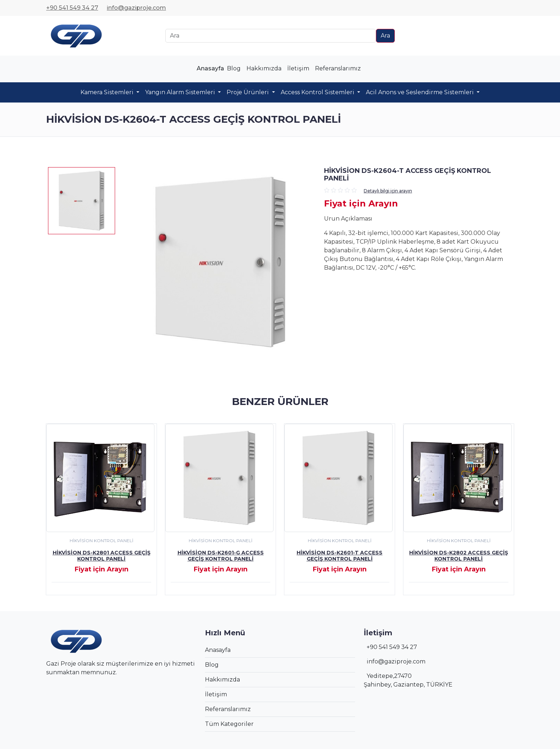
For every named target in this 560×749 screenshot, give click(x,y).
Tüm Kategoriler (229, 724)
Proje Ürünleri (248, 92)
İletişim (298, 68)
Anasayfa (210, 68)
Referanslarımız (338, 68)
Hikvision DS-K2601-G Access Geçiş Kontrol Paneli (221, 556)
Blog (234, 68)
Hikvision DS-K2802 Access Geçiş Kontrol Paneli (459, 556)
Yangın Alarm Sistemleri (181, 92)
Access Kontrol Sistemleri (318, 92)
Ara (385, 36)
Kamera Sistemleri (108, 92)
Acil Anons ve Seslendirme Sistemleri (421, 92)
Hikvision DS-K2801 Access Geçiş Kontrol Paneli (102, 556)
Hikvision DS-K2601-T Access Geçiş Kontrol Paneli (340, 556)
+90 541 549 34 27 (72, 8)
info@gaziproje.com (136, 8)
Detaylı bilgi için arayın (388, 191)
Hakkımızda (264, 68)
